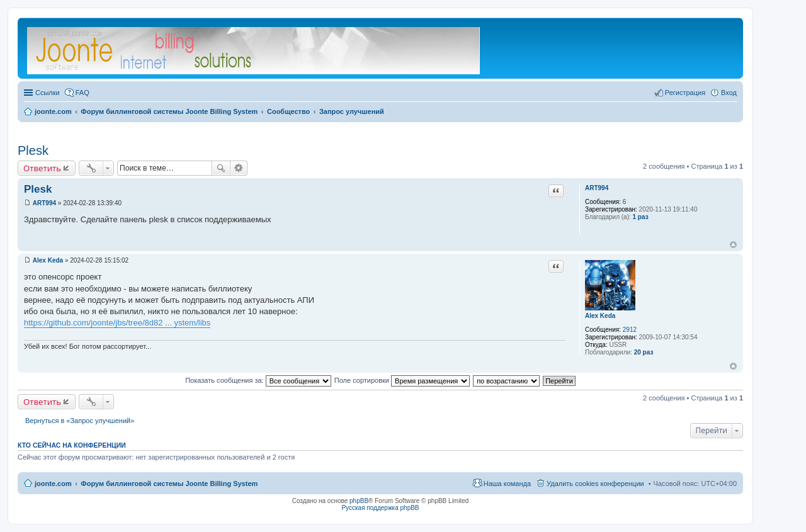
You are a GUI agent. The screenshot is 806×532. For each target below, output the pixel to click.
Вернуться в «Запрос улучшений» (80, 421)
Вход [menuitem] (729, 93)
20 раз (644, 352)
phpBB (359, 501)
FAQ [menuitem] (82, 93)
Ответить (42, 168)
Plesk (33, 150)
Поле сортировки (402, 380)
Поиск (221, 168)
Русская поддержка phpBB (380, 508)
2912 (630, 330)
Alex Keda (600, 316)
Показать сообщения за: (258, 380)
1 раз (641, 217)
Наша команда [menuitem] (507, 484)
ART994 (597, 188)
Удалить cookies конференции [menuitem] (595, 484)
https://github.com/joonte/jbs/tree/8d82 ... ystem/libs (117, 323)
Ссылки (48, 93)
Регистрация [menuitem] (685, 93)
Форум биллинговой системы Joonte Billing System (169, 484)
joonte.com (53, 484)
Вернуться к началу (733, 245)
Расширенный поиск (239, 168)
